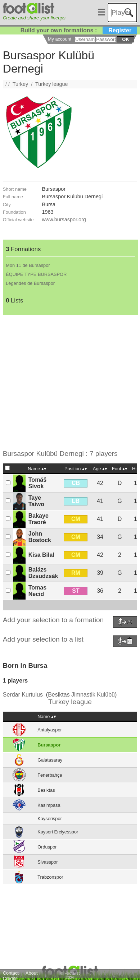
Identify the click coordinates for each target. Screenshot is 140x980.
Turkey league (52, 84)
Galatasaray (50, 760)
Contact (11, 973)
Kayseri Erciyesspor (58, 832)
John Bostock (40, 537)
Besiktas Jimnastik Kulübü (81, 695)
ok (125, 39)
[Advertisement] (67, 382)
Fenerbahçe (50, 775)
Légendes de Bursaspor (30, 283)
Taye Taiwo (36, 501)
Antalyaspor (50, 730)
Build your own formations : (79, 30)
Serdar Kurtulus (23, 695)
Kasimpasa (49, 805)
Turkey (20, 84)
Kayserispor (50, 819)
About (31, 973)
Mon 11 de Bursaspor (28, 265)
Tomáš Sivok (37, 483)
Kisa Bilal (41, 555)
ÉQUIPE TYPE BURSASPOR (36, 274)
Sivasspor (48, 862)
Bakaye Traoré (39, 519)
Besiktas (46, 790)
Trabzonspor (50, 877)
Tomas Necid (37, 591)
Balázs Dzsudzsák (43, 573)
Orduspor (47, 847)
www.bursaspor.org (64, 219)
